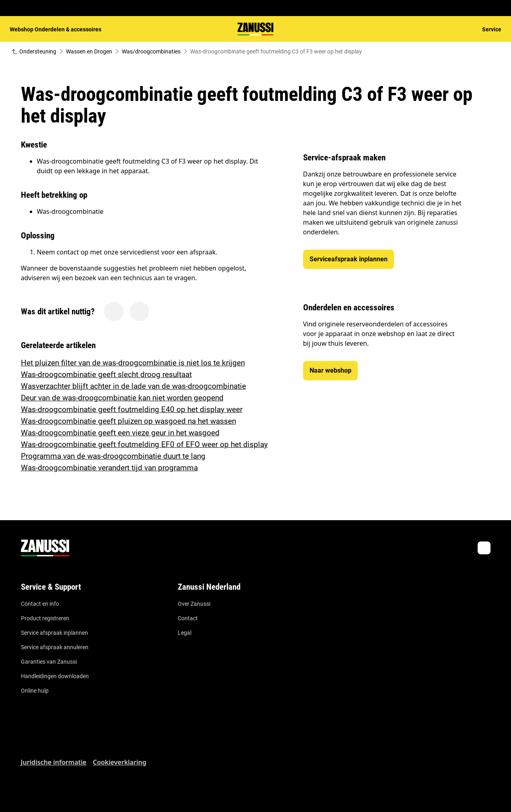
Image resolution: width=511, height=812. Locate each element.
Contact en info (40, 604)
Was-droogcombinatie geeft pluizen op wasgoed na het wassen (128, 421)
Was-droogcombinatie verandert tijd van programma (109, 468)
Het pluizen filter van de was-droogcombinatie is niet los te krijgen (133, 363)
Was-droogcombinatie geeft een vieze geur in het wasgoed (120, 433)
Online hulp (35, 691)
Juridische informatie (54, 762)
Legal (185, 633)
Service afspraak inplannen (54, 633)
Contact (188, 618)
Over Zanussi (194, 604)
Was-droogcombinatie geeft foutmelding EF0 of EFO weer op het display (144, 444)
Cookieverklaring (120, 762)
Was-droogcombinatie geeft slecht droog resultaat (106, 374)
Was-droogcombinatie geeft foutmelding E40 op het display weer (132, 409)
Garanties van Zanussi (49, 662)
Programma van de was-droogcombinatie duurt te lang (113, 456)
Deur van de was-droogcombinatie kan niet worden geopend (122, 398)
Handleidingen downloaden (55, 676)
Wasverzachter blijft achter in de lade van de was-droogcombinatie (133, 386)
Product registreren (45, 618)
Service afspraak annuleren (55, 647)
